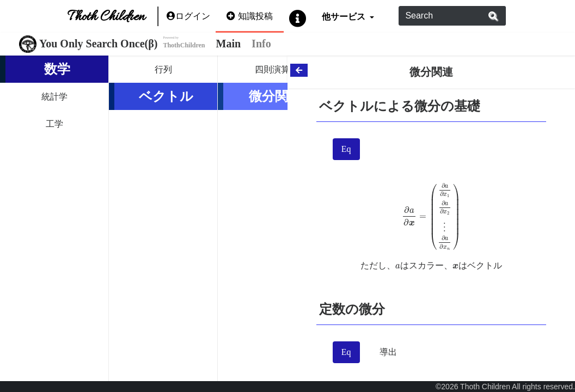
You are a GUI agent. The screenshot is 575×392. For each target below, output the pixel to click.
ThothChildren (184, 45)
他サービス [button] (344, 16)
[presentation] (431, 217)
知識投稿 (250, 16)
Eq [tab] (346, 149)
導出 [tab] (388, 352)
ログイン (188, 16)
